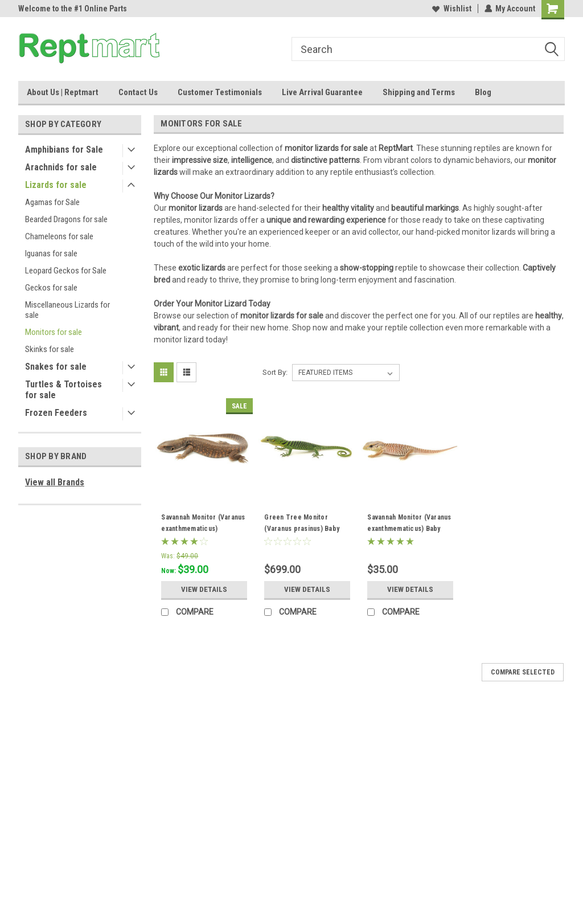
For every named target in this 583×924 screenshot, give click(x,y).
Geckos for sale (51, 288)
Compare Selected (523, 672)
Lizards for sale (56, 185)
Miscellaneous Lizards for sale (67, 310)
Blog (483, 92)
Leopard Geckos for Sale (66, 271)
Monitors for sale (54, 332)
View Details (204, 590)
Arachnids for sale (61, 167)
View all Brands (55, 482)
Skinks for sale (50, 349)
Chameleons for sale (59, 236)
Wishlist (451, 9)
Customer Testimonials (220, 92)
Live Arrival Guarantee (322, 92)
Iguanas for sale (51, 254)
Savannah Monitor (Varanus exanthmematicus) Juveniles (203, 529)
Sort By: (275, 372)
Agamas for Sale (52, 202)
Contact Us (138, 92)
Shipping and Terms (419, 92)
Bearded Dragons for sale (66, 219)
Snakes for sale (56, 367)
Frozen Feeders (56, 413)
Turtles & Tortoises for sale (63, 390)
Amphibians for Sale (64, 150)
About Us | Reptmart (63, 92)
